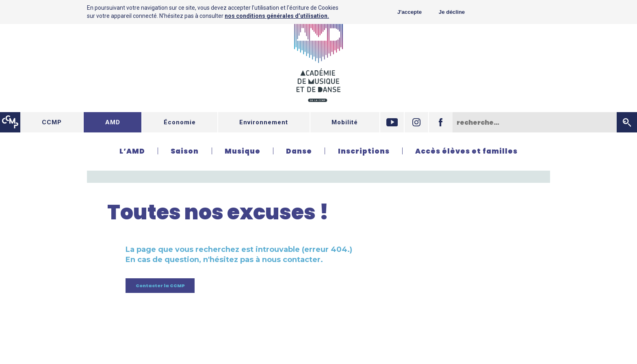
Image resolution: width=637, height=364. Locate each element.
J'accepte (409, 12)
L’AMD (132, 151)
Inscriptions (364, 151)
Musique (243, 151)
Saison (185, 151)
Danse (299, 151)
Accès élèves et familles (466, 151)
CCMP (52, 122)
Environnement (264, 122)
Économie (180, 122)
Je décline (452, 12)
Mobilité (345, 122)
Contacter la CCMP (160, 286)
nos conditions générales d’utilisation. (277, 16)
